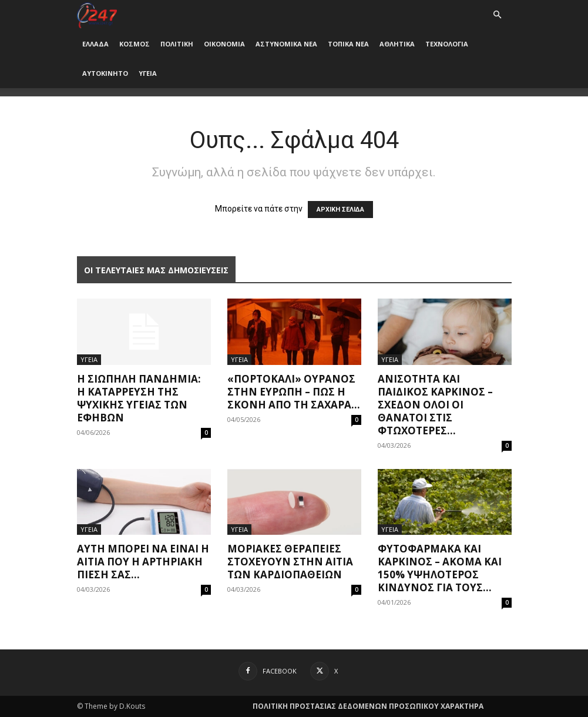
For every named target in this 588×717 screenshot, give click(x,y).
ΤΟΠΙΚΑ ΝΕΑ (348, 44)
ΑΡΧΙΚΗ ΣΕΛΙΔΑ (340, 210)
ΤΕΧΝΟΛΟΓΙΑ (447, 44)
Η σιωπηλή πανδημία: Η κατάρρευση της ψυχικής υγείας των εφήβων (139, 398)
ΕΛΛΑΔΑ (95, 44)
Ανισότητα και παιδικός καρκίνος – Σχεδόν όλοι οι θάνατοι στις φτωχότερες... (435, 405)
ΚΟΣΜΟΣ (135, 44)
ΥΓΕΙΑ (148, 73)
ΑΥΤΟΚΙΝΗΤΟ (105, 73)
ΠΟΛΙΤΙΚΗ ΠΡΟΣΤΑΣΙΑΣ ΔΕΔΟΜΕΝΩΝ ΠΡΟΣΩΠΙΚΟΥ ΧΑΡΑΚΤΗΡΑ (368, 706)
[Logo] (97, 14)
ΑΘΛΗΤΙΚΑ (397, 44)
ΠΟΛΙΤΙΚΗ (177, 44)
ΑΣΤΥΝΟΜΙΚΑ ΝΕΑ (286, 44)
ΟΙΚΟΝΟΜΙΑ (224, 44)
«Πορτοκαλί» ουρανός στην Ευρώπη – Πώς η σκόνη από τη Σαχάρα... (294, 392)
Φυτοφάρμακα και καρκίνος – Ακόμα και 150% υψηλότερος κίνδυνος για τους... (440, 568)
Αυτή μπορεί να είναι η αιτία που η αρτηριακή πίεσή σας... (143, 562)
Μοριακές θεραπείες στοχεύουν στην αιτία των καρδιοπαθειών (290, 562)
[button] (498, 15)
